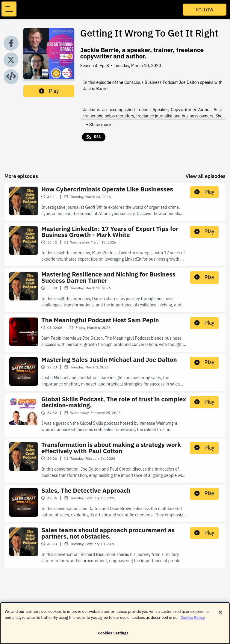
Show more (98, 125)
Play (49, 91)
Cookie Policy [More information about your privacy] (193, 620)
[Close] (220, 614)
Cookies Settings (113, 635)
